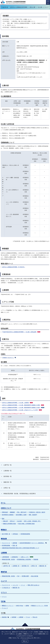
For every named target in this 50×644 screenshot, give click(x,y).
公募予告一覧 (7, 566)
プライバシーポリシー (26, 638)
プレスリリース (6, 543)
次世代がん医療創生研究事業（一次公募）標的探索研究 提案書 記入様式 (23, 408)
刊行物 (3, 601)
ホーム (3, 503)
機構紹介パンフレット (8, 606)
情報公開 (5, 521)
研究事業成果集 (6, 545)
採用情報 (14, 617)
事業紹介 (4, 530)
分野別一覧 (34, 566)
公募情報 (4, 553)
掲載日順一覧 (43, 566)
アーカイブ (5, 608)
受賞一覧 (15, 545)
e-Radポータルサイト (9, 358)
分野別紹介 (15, 534)
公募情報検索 (5, 557)
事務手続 (4, 572)
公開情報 (21, 617)
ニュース (4, 581)
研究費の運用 (25, 576)
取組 (3, 519)
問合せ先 (35, 617)
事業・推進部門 (33, 515)
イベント (23, 585)
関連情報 (36, 559)
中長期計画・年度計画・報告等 (37, 512)
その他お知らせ (6, 588)
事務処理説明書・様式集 (8, 559)
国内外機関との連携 (21, 515)
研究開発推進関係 (25, 534)
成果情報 (15, 543)
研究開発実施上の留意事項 (24, 559)
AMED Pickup (20, 606)
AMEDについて (6, 508)
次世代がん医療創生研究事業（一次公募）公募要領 (17, 403)
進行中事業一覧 (6, 534)
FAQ (18, 576)
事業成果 (4, 539)
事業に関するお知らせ (33, 585)
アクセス (28, 617)
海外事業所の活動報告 (8, 515)
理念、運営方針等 (22, 512)
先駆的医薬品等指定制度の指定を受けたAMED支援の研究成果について (21, 548)
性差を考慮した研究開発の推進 (26, 524)
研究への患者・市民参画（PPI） (33, 521)
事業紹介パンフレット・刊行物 (39, 606)
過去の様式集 (35, 576)
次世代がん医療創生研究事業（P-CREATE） (14, 267)
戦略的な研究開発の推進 (9, 524)
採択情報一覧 (25, 566)
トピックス (15, 585)
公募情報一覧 (16, 566)
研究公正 (12, 521)
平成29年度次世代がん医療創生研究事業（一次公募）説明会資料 (21, 332)
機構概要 (12, 512)
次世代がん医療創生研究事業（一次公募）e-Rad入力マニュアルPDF (22, 410)
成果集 (27, 606)
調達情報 (5, 617)
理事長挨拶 (5, 512)
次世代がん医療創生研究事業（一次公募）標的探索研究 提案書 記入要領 (23, 405)
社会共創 (19, 521)
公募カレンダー (27, 557)
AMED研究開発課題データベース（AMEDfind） (33, 543)
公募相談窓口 (15, 557)
